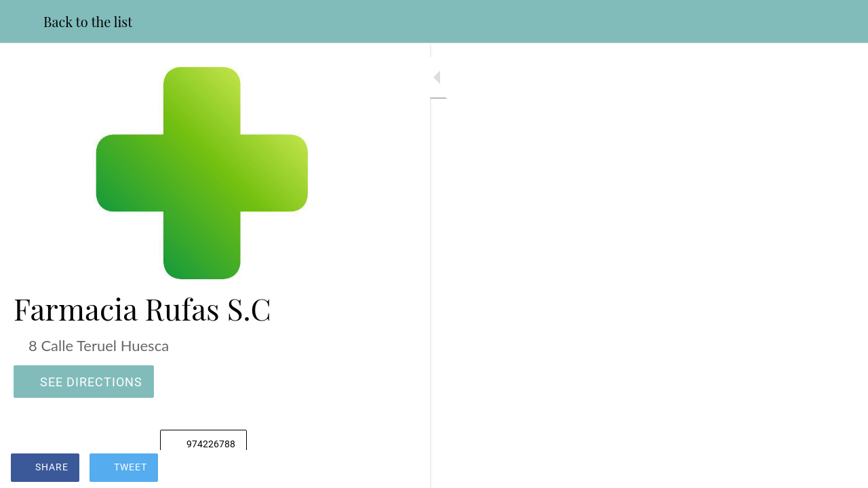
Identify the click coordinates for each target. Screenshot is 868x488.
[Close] (22, 22)
